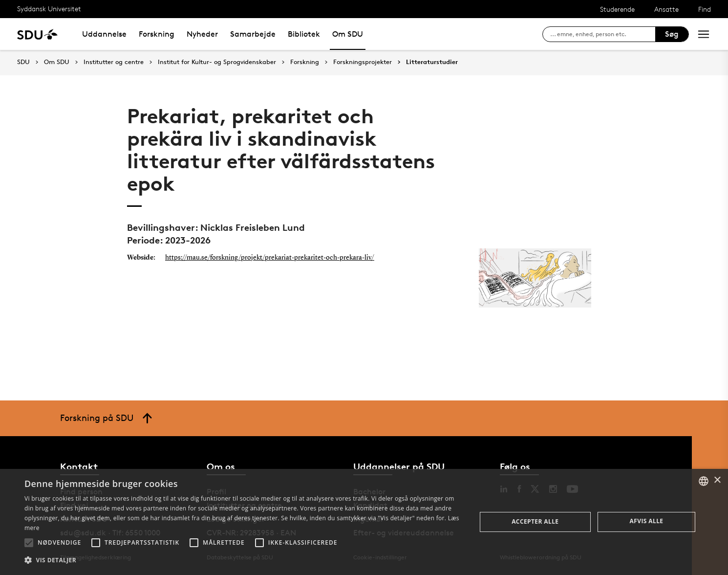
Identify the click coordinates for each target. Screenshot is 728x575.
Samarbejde (253, 34)
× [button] (717, 480)
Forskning (157, 34)
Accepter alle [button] (535, 521)
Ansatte (666, 9)
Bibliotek (304, 34)
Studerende (617, 9)
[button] (29, 543)
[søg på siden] (603, 34)
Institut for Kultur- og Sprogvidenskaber (217, 62)
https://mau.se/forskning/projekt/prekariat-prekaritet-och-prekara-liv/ (270, 258)
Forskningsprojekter (363, 62)
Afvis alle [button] (647, 521)
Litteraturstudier (432, 62)
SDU (23, 62)
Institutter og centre (114, 62)
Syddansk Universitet (49, 9)
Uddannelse (104, 34)
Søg (672, 34)
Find (705, 9)
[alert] (364, 522)
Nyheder (202, 34)
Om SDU (348, 34)
